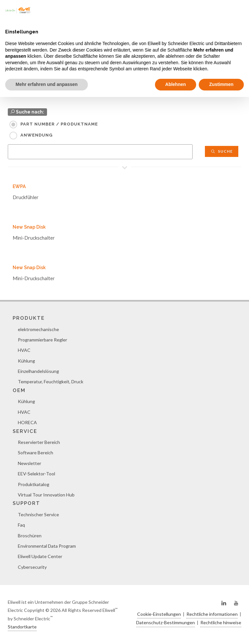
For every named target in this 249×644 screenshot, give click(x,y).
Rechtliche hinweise (221, 622)
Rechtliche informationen (212, 614)
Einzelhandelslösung (38, 371)
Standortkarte (22, 627)
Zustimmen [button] (221, 84)
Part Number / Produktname (59, 124)
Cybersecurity (32, 567)
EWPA (19, 186)
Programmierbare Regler (42, 340)
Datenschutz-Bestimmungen (166, 622)
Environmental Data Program (47, 546)
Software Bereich (36, 453)
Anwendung (36, 135)
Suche (222, 151)
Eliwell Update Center (40, 556)
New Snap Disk (29, 227)
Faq (21, 525)
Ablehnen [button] (176, 84)
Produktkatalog (34, 484)
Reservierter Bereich (39, 442)
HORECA (27, 422)
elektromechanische (38, 329)
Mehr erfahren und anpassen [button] (47, 84)
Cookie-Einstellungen (159, 614)
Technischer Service (38, 514)
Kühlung (26, 361)
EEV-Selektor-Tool (36, 474)
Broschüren (30, 536)
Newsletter (30, 463)
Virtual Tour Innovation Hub (46, 495)
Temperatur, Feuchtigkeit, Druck (51, 382)
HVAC (24, 350)
